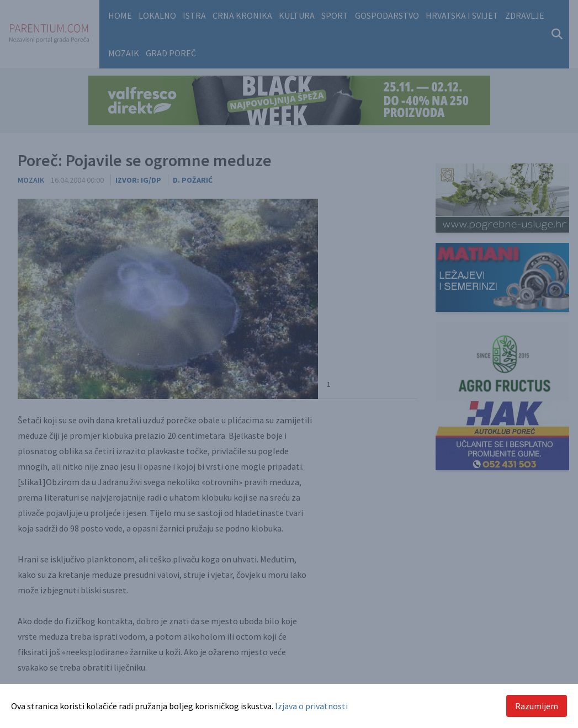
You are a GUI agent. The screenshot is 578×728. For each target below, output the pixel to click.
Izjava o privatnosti (311, 706)
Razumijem (537, 706)
